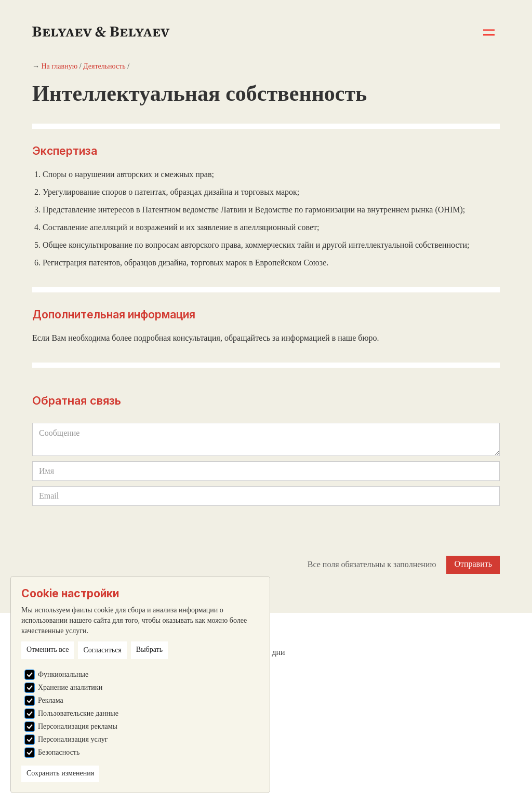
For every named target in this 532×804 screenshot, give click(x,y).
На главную (60, 66)
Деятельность (104, 66)
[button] (489, 32)
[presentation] (111, 531)
